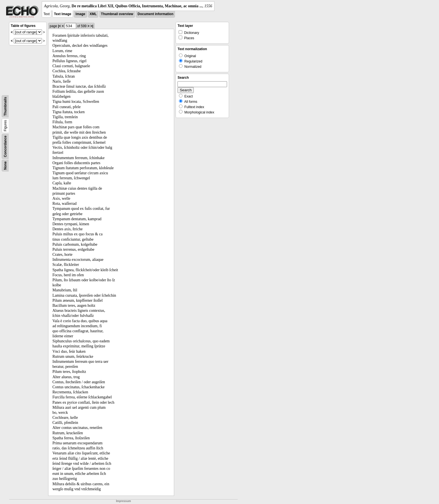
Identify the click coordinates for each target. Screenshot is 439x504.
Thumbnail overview (117, 14)
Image (80, 14)
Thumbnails (5, 106)
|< (59, 26)
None (5, 166)
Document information (155, 14)
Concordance (5, 146)
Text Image (63, 14)
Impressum (123, 501)
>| (92, 26)
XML (93, 14)
